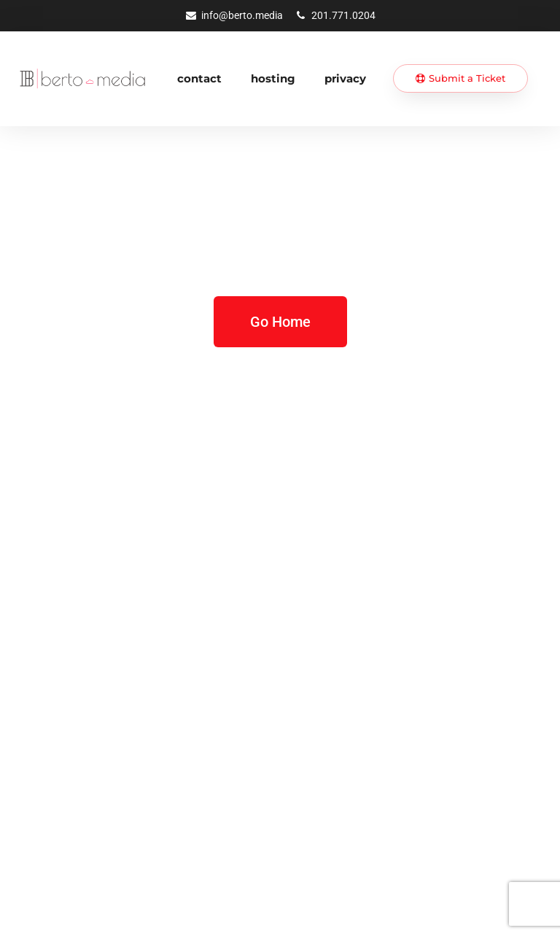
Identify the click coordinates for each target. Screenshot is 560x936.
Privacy (345, 78)
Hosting (273, 78)
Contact (199, 78)
